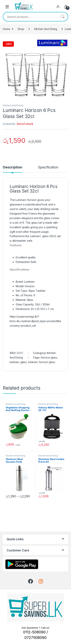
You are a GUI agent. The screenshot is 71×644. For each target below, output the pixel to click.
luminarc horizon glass (42, 362)
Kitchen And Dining (46, 29)
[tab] (12, 169)
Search (62, 17)
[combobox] (30, 17)
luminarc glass (18, 362)
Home (6, 29)
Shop (21, 29)
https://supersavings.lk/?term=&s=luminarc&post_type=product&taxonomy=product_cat (35, 321)
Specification (48, 167)
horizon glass (49, 357)
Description (12, 167)
